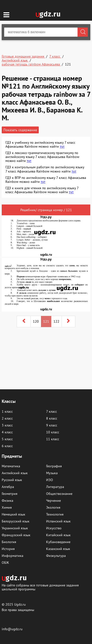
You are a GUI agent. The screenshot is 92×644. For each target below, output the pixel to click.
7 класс (52, 411)
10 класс (53, 432)
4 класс (7, 432)
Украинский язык (15, 528)
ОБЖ (5, 563)
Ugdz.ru (20, 604)
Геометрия (10, 494)
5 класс (7, 439)
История (8, 549)
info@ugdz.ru (12, 629)
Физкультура (56, 556)
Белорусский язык (16, 521)
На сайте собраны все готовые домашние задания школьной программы (40, 587)
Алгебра (8, 487)
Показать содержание (20, 130)
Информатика (13, 556)
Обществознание (59, 494)
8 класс (52, 418)
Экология (53, 507)
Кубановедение (58, 542)
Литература (55, 487)
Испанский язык (58, 521)
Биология (9, 542)
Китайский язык (58, 535)
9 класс (52, 425)
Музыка (52, 473)
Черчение (53, 501)
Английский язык (15, 473)
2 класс (7, 418)
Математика (11, 466)
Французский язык (16, 535)
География (54, 466)
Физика (7, 501)
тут (62, 146)
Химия (7, 507)
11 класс (53, 439)
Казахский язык (58, 549)
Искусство (54, 528)
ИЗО (50, 480)
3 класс (7, 425)
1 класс (7, 411)
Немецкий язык (13, 514)
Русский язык (12, 480)
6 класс (7, 446)
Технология (55, 514)
